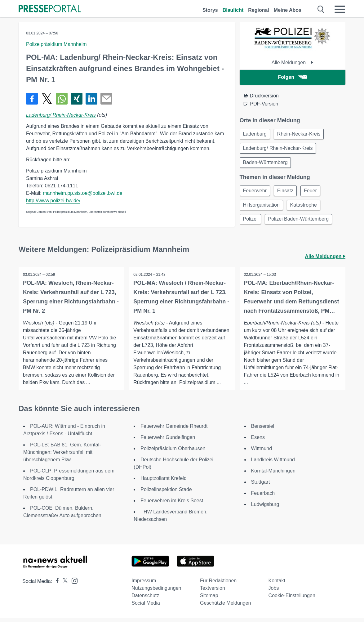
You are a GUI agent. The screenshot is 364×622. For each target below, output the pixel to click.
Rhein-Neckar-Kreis (301, 134)
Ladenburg (256, 134)
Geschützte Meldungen (226, 607)
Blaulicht (233, 10)
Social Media (146, 607)
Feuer (314, 193)
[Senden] (106, 99)
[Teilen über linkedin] (91, 99)
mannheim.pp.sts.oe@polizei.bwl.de (82, 193)
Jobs (274, 592)
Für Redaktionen (218, 585)
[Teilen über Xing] (77, 99)
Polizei (251, 223)
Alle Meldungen (293, 63)
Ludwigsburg (265, 508)
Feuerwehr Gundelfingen (168, 441)
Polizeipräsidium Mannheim (56, 44)
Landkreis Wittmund (273, 464)
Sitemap (209, 600)
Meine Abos (288, 10)
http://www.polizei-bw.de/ (53, 201)
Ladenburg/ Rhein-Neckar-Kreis (61, 115)
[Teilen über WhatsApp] (62, 99)
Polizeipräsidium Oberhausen (173, 452)
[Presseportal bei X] (63, 585)
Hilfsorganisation (262, 208)
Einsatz (287, 193)
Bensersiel (263, 430)
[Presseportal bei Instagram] (73, 584)
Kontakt (277, 585)
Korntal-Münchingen (273, 475)
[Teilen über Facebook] (32, 99)
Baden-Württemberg (266, 164)
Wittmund (262, 452)
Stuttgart (260, 486)
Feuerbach (263, 497)
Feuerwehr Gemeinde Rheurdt (174, 430)
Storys (210, 10)
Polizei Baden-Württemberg (300, 223)
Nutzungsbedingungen (156, 592)
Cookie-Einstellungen (292, 600)
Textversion (213, 592)
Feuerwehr (255, 193)
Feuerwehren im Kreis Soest (172, 505)
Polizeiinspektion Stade (166, 493)
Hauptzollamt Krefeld (164, 482)
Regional (259, 10)
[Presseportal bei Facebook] (55, 585)
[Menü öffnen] (340, 9)
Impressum (144, 585)
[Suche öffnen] (321, 9)
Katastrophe (305, 208)
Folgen (293, 77)
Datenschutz (145, 600)
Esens (258, 441)
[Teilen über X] (47, 99)
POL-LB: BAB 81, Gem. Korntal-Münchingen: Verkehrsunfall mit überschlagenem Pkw (62, 456)
